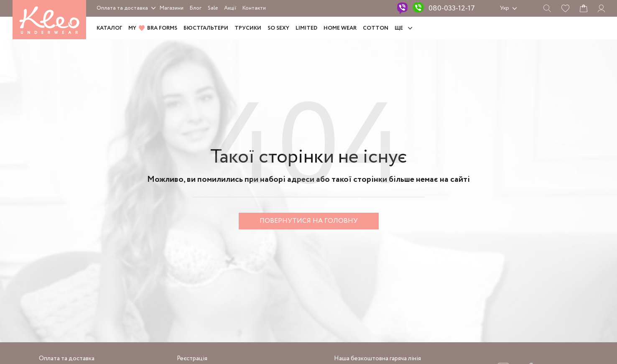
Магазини (172, 8)
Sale (213, 8)
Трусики (248, 28)
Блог (196, 8)
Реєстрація (192, 359)
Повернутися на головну (309, 221)
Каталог (109, 28)
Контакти (254, 8)
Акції (230, 8)
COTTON (376, 28)
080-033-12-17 (452, 8)
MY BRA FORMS (153, 28)
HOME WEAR (340, 28)
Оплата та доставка (122, 8)
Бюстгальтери (206, 28)
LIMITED (306, 28)
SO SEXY (278, 28)
